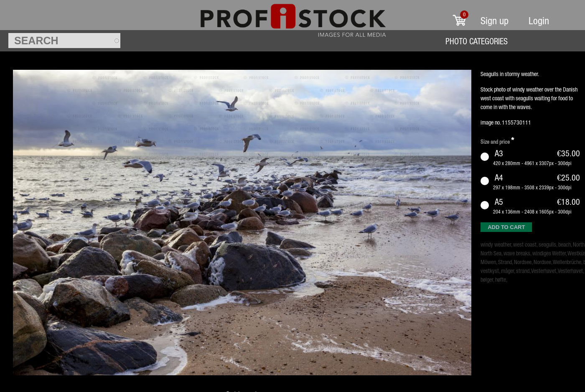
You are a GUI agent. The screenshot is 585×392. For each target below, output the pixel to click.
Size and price (497, 141)
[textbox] (64, 41)
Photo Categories (477, 41)
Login (539, 21)
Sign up (495, 21)
